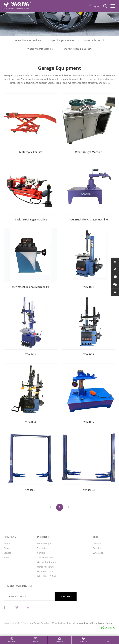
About (7, 543)
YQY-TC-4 (31, 422)
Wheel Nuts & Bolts (47, 576)
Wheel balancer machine (28, 40)
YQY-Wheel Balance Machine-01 (30, 287)
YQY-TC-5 (89, 422)
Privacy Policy (105, 623)
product (83, 642)
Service (7, 553)
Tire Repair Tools (46, 557)
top (107, 642)
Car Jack (41, 553)
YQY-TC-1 (89, 287)
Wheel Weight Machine (89, 152)
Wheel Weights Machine (40, 49)
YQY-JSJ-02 (89, 490)
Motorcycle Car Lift (94, 40)
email (36, 642)
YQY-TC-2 (31, 354)
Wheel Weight (44, 543)
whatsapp (110, 628)
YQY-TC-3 (89, 354)
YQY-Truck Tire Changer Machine (89, 220)
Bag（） (97, 6)
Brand (7, 548)
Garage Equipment (47, 562)
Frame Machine (45, 571)
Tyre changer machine (62, 40)
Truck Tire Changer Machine (31, 220)
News (7, 557)
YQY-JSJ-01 (31, 490)
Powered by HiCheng (87, 623)
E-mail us (98, 548)
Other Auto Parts (46, 567)
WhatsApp (98, 553)
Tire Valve (42, 548)
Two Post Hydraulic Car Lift (77, 49)
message (60, 642)
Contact (97, 543)
